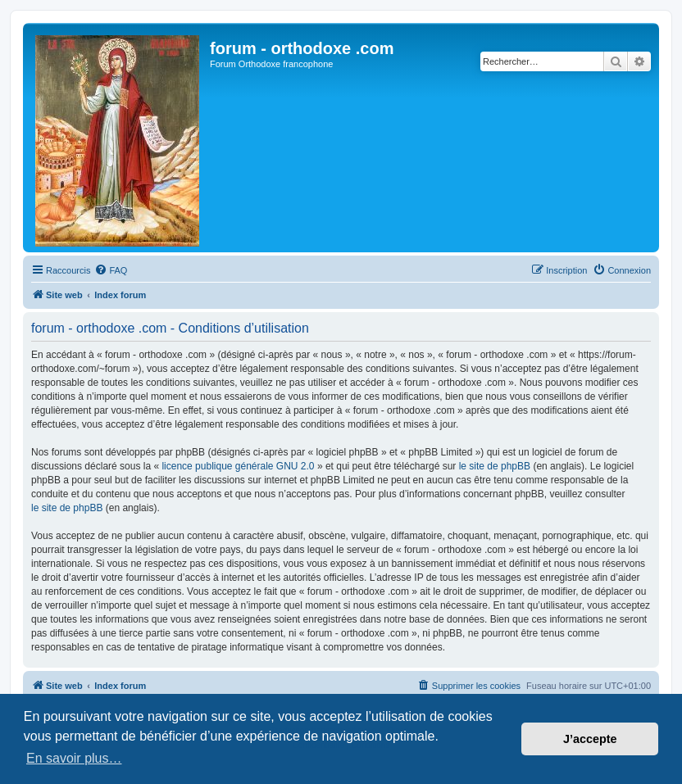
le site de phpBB (495, 466)
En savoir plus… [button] (74, 758)
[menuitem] (111, 270)
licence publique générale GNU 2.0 (238, 466)
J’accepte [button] (590, 739)
